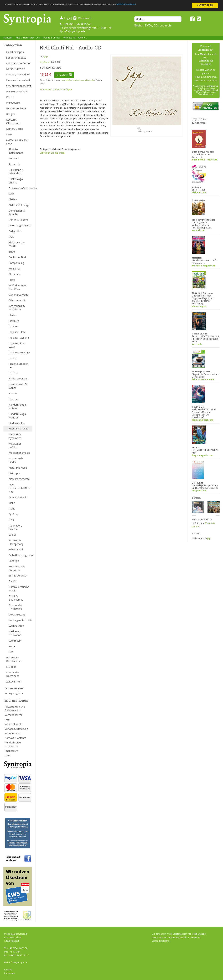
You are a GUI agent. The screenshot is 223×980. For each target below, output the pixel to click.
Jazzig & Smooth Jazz (18, 365)
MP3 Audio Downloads (13, 674)
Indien (12, 358)
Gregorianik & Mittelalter (17, 308)
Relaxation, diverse (15, 527)
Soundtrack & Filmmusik (17, 568)
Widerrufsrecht (14, 724)
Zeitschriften (14, 681)
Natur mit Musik (18, 468)
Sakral (12, 535)
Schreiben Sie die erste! (52, 153)
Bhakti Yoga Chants (16, 181)
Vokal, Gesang (17, 614)
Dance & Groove (19, 220)
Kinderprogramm (19, 378)
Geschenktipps (15, 52)
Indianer (14, 326)
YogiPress (45, 62)
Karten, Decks (15, 129)
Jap (46, 56)
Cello (12, 194)
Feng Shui (14, 268)
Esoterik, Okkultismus (13, 121)
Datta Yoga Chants (20, 225)
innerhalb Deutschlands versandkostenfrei (78, 80)
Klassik (13, 393)
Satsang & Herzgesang (16, 542)
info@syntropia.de (75, 31)
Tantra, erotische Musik (19, 589)
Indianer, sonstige (19, 352)
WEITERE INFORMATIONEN (21, 9)
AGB (7, 719)
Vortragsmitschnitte (20, 620)
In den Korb (64, 75)
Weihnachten (16, 626)
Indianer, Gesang (19, 338)
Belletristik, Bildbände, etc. (15, 659)
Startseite (8, 38)
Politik (10, 97)
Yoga (12, 646)
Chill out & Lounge (19, 205)
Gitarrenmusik (17, 300)
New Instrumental (19, 479)
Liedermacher (17, 423)
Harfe (12, 315)
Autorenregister (14, 688)
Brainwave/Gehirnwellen (20, 188)
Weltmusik (15, 641)
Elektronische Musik (17, 244)
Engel (12, 251)
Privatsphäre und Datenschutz (15, 709)
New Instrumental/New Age (20, 488)
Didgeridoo (15, 231)
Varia (9, 134)
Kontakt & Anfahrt (15, 738)
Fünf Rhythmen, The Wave (18, 287)
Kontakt (8, 970)
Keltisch (13, 373)
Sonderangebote (16, 58)
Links (8, 755)
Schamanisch (16, 549)
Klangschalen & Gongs (18, 386)
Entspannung (16, 263)
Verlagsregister (14, 693)
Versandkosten (14, 715)
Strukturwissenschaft (19, 86)
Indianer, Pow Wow (17, 345)
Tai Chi (13, 581)
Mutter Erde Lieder (16, 460)
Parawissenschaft (17, 91)
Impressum (11, 751)
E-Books (11, 667)
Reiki (12, 520)
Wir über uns (12, 733)
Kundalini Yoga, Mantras (18, 416)
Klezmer (14, 399)
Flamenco (14, 274)
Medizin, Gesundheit (18, 74)
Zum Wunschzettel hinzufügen (56, 89)
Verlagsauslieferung (16, 729)
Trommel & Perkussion (15, 607)
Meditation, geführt (15, 445)
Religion (11, 114)
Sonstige (14, 561)
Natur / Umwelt (15, 69)
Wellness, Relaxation (15, 633)
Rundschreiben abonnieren (13, 744)
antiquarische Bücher (19, 63)
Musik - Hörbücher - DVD (28, 38)
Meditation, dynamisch (15, 436)
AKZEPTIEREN (205, 5)
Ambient (14, 158)
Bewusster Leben (17, 108)
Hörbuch (14, 321)
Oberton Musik (18, 497)
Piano (12, 508)
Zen (11, 652)
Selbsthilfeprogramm (20, 555)
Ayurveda (14, 164)
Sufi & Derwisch (18, 575)
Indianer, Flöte (17, 332)
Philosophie (13, 103)
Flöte (12, 280)
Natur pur (14, 473)
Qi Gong (14, 514)
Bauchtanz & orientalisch (16, 172)
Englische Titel (17, 257)
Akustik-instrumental (16, 151)
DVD (11, 237)
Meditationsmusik (19, 453)
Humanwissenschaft (18, 80)
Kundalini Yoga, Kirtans (18, 406)
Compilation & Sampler (17, 212)
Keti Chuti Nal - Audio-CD (75, 38)
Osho (12, 503)
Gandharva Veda (19, 295)
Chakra (13, 199)
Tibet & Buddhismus (16, 598)
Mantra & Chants (51, 38)
